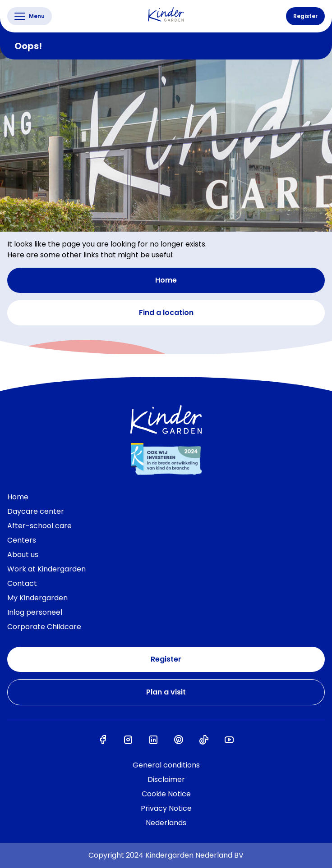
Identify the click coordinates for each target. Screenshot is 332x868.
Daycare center (36, 511)
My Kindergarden (37, 598)
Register (305, 16)
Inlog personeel (35, 612)
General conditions (166, 765)
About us (23, 555)
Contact (22, 583)
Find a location (166, 313)
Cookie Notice (166, 794)
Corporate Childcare (44, 627)
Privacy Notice (166, 808)
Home (166, 280)
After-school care (39, 526)
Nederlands (166, 823)
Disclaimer (166, 779)
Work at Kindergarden (46, 569)
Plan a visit (166, 692)
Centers (22, 540)
